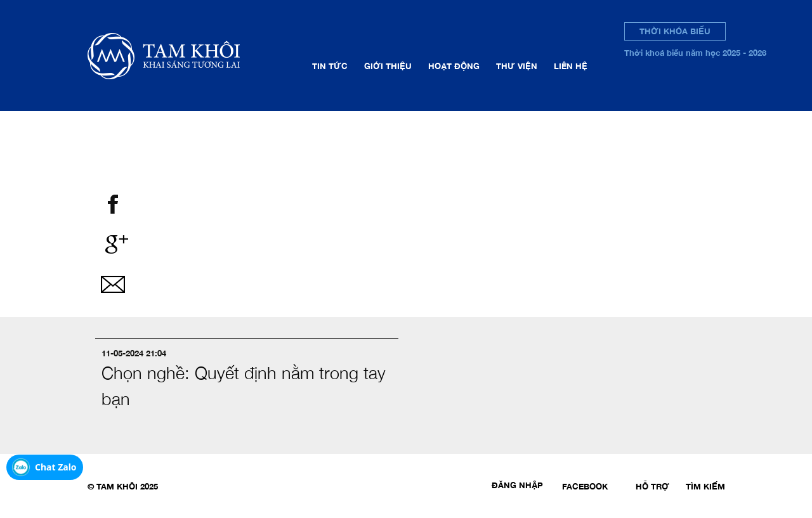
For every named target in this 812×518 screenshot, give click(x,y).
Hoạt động (454, 66)
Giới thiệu (388, 66)
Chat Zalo (56, 467)
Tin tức (330, 66)
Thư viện (517, 66)
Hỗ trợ (652, 486)
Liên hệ (571, 66)
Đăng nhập (517, 485)
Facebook (585, 486)
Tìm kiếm (705, 486)
